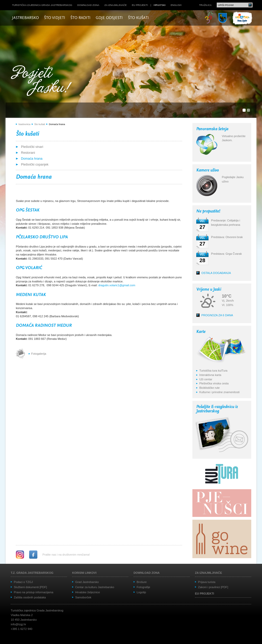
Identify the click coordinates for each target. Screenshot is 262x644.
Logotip (141, 592)
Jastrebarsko (25, 18)
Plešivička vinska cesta (214, 383)
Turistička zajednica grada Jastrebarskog (42, 5)
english (176, 5)
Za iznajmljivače (116, 5)
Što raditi (80, 18)
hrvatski (160, 5)
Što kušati (138, 18)
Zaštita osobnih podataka (30, 597)
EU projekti (140, 5)
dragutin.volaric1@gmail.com (117, 285)
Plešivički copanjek (35, 164)
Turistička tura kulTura (213, 371)
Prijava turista (207, 582)
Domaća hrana (57, 124)
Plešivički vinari (32, 147)
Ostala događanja (216, 273)
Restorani (28, 153)
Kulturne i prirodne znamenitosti (219, 392)
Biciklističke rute (210, 388)
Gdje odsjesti (109, 18)
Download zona (88, 5)
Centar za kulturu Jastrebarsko (95, 587)
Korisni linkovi (84, 573)
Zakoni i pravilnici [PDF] (213, 587)
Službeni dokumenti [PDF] (30, 587)
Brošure (142, 582)
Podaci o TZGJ (23, 582)
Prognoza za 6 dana (217, 315)
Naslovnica (24, 124)
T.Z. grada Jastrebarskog (32, 573)
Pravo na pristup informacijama (34, 592)
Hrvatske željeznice (88, 592)
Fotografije (143, 587)
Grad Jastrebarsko (87, 582)
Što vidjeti (55, 18)
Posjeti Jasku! (43, 81)
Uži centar (206, 379)
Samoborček (83, 597)
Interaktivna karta (210, 375)
